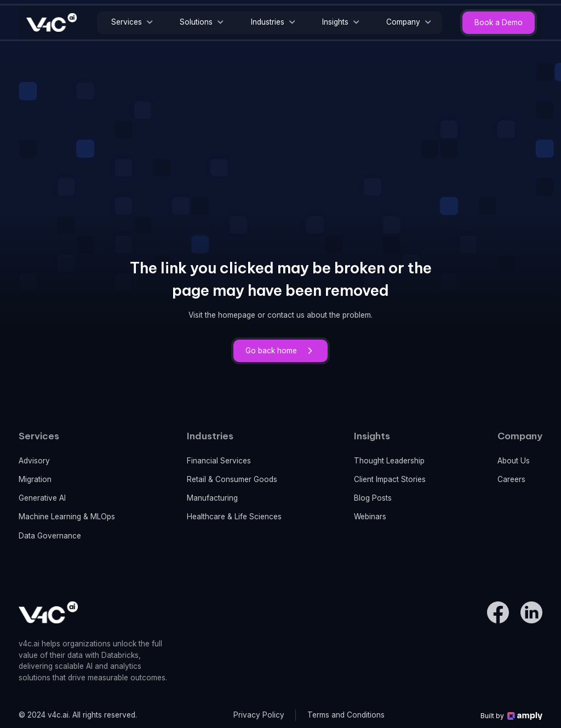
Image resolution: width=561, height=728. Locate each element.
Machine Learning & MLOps (67, 517)
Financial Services (219, 461)
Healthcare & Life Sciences (234, 517)
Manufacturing (212, 498)
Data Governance (50, 536)
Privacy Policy (259, 715)
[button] (131, 23)
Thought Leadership (389, 461)
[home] (52, 22)
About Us (514, 461)
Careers (511, 479)
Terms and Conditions (346, 715)
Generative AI (42, 498)
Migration (35, 479)
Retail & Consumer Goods (232, 479)
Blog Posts (373, 498)
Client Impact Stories (390, 479)
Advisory (34, 461)
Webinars (370, 517)
